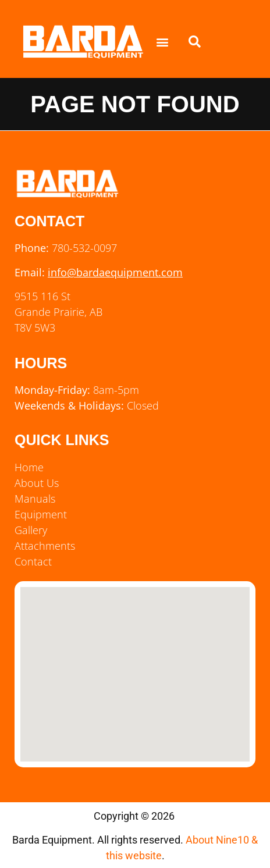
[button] (162, 42)
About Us (37, 483)
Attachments (45, 546)
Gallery (31, 530)
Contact (33, 561)
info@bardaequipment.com (115, 272)
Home (29, 467)
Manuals (35, 499)
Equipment (41, 514)
